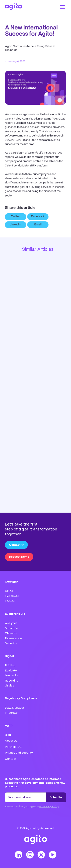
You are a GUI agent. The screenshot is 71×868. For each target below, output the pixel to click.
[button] (62, 7)
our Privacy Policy (49, 807)
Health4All (12, 596)
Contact (11, 759)
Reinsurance (13, 639)
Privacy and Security (19, 753)
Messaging (12, 676)
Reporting (12, 681)
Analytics (11, 623)
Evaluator (11, 671)
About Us (11, 741)
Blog (8, 735)
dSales (9, 686)
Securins (11, 643)
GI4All (9, 591)
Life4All (10, 601)
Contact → (16, 545)
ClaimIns (11, 633)
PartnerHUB (13, 747)
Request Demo (19, 557)
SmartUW (12, 628)
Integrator (12, 713)
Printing (10, 666)
